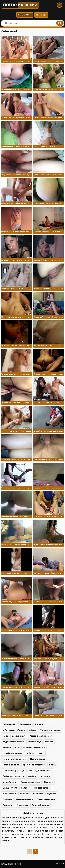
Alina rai (33, 730)
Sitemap (60, 864)
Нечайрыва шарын (12, 753)
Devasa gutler (9, 724)
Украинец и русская (50, 730)
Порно (20, 5)
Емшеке (7, 748)
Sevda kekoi (25, 724)
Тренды (41, 15)
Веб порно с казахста (13, 776)
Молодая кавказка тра (34, 748)
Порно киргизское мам (14, 759)
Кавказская (22, 805)
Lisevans (49, 742)
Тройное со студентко (34, 765)
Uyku (23, 771)
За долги (49, 782)
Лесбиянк (8, 805)
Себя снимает (19, 736)
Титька (52, 765)
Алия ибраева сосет (30, 782)
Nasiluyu (30, 753)
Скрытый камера (40, 805)
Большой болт (10, 788)
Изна (5, 736)
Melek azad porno (40, 788)
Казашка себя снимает (41, 736)
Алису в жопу (9, 771)
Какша (24, 788)
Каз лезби (45, 776)
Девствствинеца (24, 799)
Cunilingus (7, 799)
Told (17, 748)
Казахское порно (11, 864)
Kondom (32, 776)
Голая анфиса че (11, 765)
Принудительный (46, 799)
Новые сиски (9, 794)
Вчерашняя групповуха (31, 794)
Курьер (39, 724)
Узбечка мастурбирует (14, 730)
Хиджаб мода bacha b (13, 742)
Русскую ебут (34, 742)
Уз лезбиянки (10, 782)
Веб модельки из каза (40, 771)
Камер (41, 753)
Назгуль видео (37, 759)
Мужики (51, 794)
